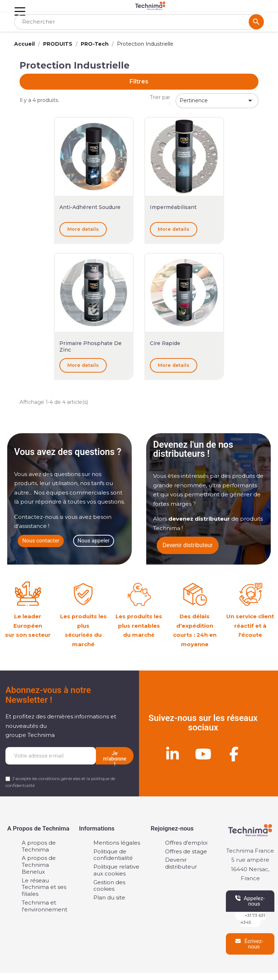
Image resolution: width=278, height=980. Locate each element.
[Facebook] (234, 754)
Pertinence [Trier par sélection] (217, 101)
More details (83, 229)
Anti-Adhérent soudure (90, 207)
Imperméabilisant (173, 207)
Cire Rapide (165, 343)
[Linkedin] (172, 754)
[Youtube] (203, 754)
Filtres (139, 81)
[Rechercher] (139, 22)
